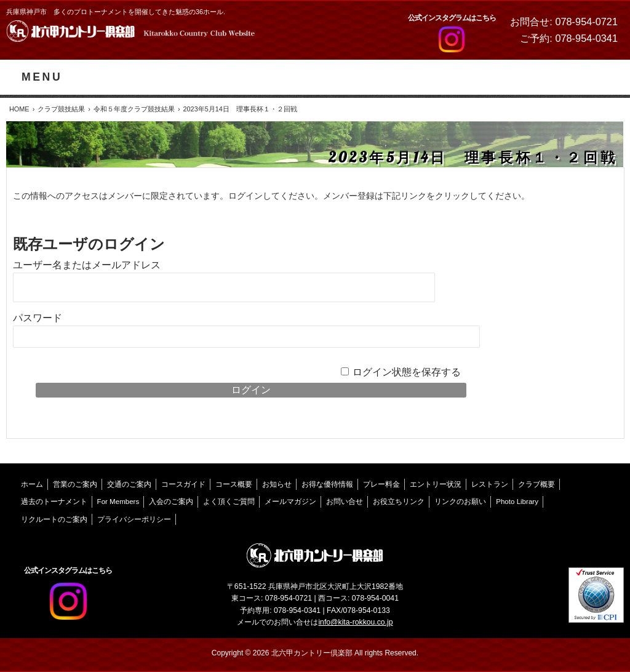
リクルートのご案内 (54, 519)
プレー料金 (381, 484)
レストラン (490, 484)
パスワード (38, 318)
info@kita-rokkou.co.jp (355, 622)
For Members (118, 502)
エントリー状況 (436, 484)
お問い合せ (345, 502)
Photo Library (517, 502)
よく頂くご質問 (229, 502)
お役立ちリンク (399, 502)
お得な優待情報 (327, 484)
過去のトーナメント (54, 502)
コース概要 (234, 484)
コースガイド (183, 484)
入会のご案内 (171, 502)
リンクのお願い (460, 502)
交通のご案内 (129, 484)
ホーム (32, 484)
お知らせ (277, 484)
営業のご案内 (75, 484)
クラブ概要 (536, 484)
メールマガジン (290, 502)
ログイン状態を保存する (407, 372)
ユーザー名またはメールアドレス (87, 265)
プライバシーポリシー (134, 519)
